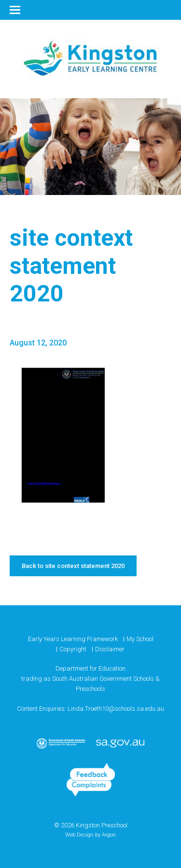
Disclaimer (110, 649)
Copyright (73, 649)
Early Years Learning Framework (73, 639)
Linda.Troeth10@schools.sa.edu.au (116, 709)
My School (140, 639)
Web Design (79, 835)
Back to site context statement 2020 (73, 566)
